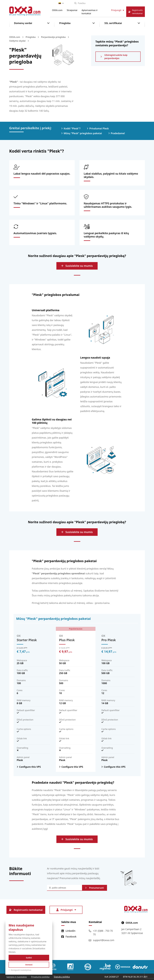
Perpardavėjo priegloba (53, 37)
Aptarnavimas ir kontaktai (90, 12)
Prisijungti (118, 10)
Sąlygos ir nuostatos (17, 977)
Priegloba (65, 23)
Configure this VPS (30, 767)
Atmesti (29, 965)
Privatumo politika (40, 977)
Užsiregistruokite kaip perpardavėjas (114, 57)
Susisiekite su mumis (77, 266)
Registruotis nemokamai (26, 910)
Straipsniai (72, 10)
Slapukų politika (62, 977)
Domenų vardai (23, 23)
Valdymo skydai (17, 41)
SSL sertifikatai (113, 23)
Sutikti (29, 958)
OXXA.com (57, 10)
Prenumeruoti (95, 888)
